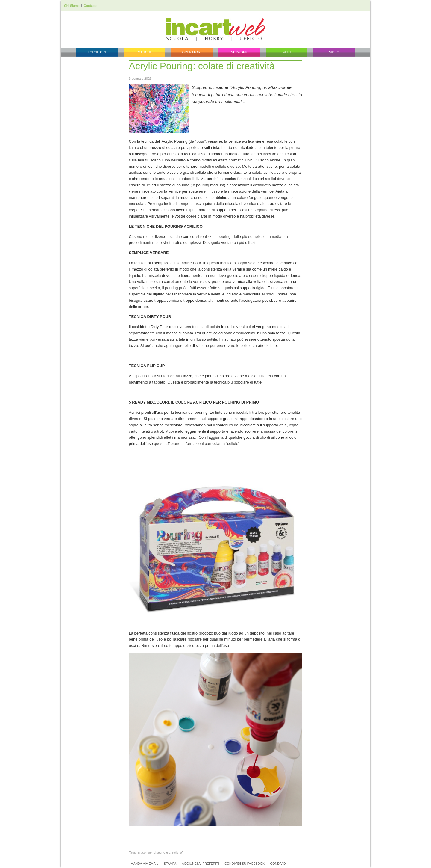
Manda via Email (145, 864)
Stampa (170, 864)
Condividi (279, 864)
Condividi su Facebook (245, 864)
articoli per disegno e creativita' (160, 852)
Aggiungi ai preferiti (201, 864)
